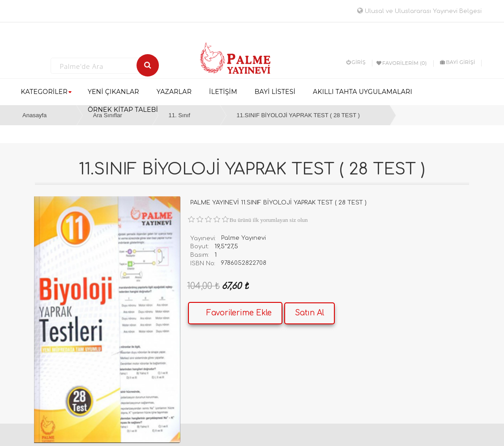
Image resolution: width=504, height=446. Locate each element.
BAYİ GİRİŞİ (457, 62)
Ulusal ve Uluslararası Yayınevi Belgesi (419, 11)
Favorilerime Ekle (239, 313)
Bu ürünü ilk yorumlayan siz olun (269, 220)
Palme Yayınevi (243, 238)
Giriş (356, 62)
